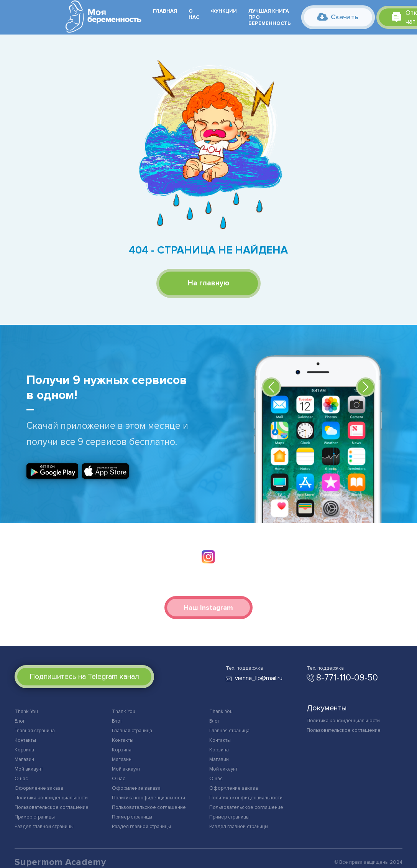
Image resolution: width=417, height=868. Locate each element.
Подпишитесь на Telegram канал (85, 677)
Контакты (25, 740)
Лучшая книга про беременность (270, 17)
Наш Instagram (208, 608)
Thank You (26, 712)
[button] (271, 387)
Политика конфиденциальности (51, 798)
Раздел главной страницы (44, 827)
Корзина (24, 750)
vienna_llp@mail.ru (259, 678)
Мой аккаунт (29, 769)
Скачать (337, 17)
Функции (224, 11)
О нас (194, 14)
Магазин (24, 759)
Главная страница (35, 731)
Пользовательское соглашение (52, 807)
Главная (165, 11)
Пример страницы (35, 817)
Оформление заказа (39, 788)
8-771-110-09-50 (347, 678)
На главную (208, 283)
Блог (20, 721)
